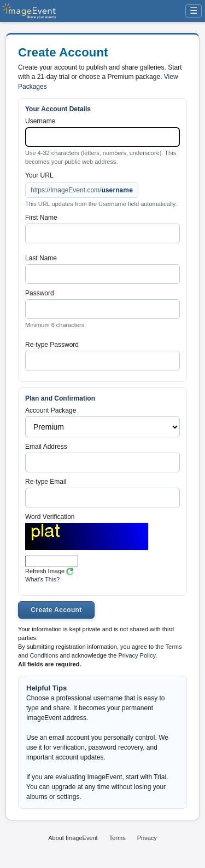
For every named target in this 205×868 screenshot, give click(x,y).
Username (40, 121)
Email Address (46, 447)
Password (40, 293)
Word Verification (50, 517)
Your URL (39, 175)
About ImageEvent (73, 838)
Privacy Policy (137, 655)
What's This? (42, 579)
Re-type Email (46, 482)
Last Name (41, 258)
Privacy (147, 838)
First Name (41, 218)
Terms (118, 838)
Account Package (51, 410)
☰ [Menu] (194, 11)
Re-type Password (52, 345)
